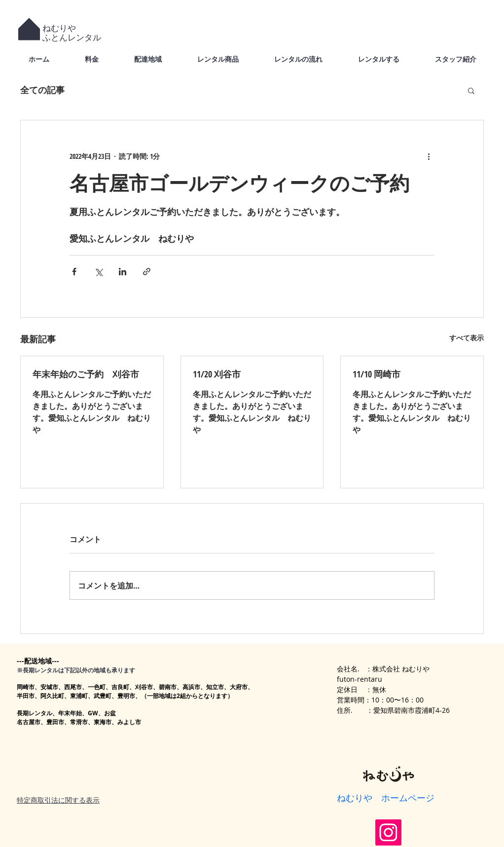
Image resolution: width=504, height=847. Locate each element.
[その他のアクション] (429, 156)
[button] (471, 90)
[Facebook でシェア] (74, 272)
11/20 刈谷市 (217, 374)
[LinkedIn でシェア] (123, 272)
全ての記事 (42, 90)
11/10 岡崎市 (377, 374)
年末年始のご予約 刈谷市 (86, 374)
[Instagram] (388, 832)
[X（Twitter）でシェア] (98, 272)
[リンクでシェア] (147, 272)
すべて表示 (467, 338)
